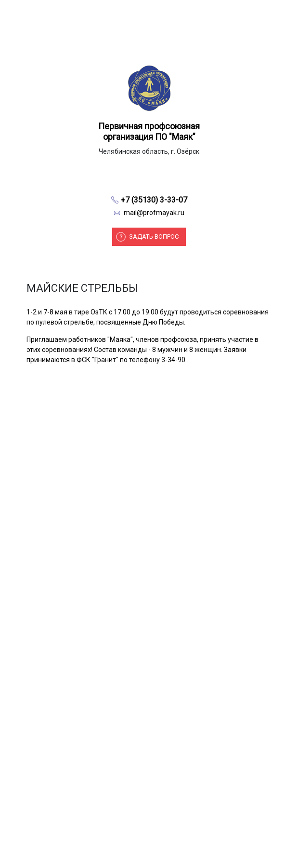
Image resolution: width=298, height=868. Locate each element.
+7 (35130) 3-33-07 (154, 200)
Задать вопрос (154, 237)
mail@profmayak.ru (154, 213)
